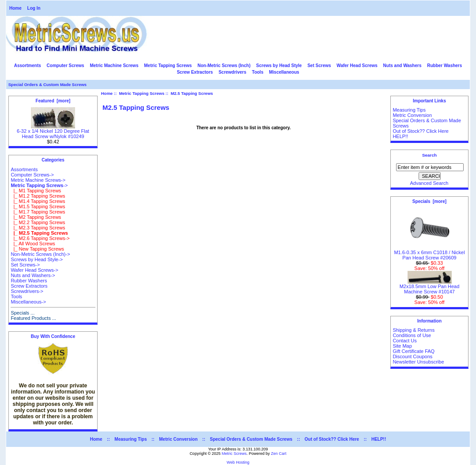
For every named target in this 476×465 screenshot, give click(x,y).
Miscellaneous (284, 72)
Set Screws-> (25, 265)
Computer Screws (66, 66)
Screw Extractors (195, 72)
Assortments (28, 66)
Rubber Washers (444, 66)
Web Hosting (238, 462)
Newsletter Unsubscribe (418, 362)
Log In (34, 8)
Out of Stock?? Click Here (421, 131)
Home (15, 8)
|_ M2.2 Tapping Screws (38, 222)
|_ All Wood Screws (33, 244)
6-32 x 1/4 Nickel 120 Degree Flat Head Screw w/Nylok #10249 (53, 131)
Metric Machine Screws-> (38, 180)
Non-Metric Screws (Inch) (224, 66)
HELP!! (400, 136)
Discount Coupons (412, 356)
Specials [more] (429, 201)
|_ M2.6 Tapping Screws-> (40, 238)
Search (429, 155)
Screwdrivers (232, 72)
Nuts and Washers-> (33, 275)
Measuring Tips (409, 110)
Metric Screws (234, 454)
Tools (258, 72)
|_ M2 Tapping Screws (36, 217)
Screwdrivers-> (27, 291)
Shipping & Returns (414, 330)
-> (39, 185)
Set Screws (319, 66)
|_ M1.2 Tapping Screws (38, 196)
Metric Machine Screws (114, 66)
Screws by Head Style (279, 66)
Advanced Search (429, 183)
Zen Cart (279, 454)
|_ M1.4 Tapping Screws (38, 201)
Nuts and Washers (402, 66)
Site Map (402, 346)
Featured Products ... (33, 318)
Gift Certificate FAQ (414, 351)
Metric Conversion (412, 115)
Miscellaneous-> (28, 302)
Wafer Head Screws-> (34, 270)
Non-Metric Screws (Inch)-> (40, 254)
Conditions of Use (412, 335)
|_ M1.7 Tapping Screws (38, 212)
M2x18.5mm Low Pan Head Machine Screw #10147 (430, 287)
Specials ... (23, 313)
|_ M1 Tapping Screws (36, 191)
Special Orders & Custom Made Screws (47, 84)
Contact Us (404, 341)
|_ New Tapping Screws (37, 249)
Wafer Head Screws (357, 66)
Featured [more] (53, 101)
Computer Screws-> (32, 175)
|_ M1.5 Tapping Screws (38, 206)
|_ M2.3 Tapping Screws (38, 228)
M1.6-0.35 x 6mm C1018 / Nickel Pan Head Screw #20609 (429, 253)
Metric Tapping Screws (142, 93)
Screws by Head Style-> (37, 259)
